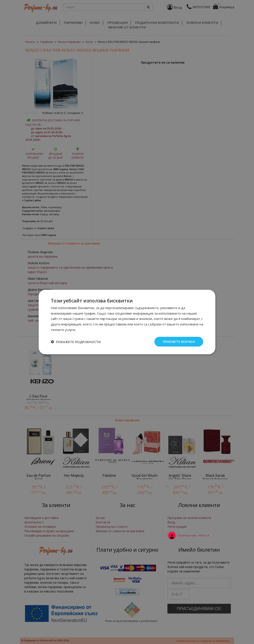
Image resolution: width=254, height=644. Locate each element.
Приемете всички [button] (179, 341)
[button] (76, 342)
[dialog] (127, 322)
